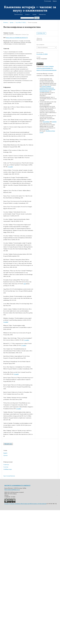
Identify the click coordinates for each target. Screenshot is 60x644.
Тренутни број (18, 14)
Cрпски (5, 455)
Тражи (37, 18)
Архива (34, 14)
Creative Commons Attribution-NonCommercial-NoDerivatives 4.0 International (25, 504)
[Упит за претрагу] (27, 18)
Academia (54, 122)
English (5, 453)
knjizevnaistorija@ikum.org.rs (12, 490)
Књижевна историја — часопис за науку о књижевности (30, 9)
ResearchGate (46, 122)
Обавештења (42, 14)
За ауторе (6, 467)
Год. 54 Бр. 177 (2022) (21, 23)
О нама (27, 14)
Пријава (55, 1)
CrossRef (10, 167)
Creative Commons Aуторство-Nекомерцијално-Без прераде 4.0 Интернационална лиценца (46, 68)
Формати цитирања (43, 47)
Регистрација (48, 1)
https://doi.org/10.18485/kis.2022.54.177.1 (17, 38)
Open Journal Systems (9, 476)
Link (25, 284)
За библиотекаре (8, 469)
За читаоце (6, 465)
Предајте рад (8, 444)
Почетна (6, 23)
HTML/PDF (42, 33)
